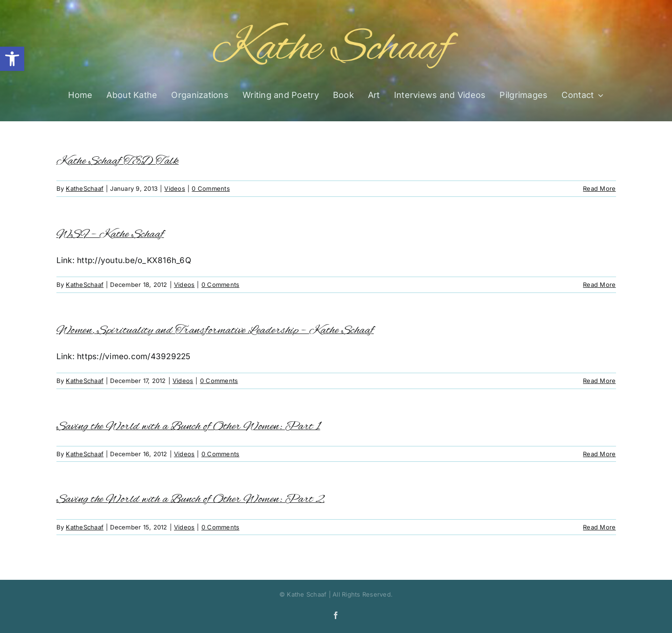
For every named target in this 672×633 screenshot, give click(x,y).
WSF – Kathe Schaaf (110, 234)
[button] (12, 59)
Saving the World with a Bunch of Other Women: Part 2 (191, 499)
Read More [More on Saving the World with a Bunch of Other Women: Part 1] (599, 454)
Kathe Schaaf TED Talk (118, 161)
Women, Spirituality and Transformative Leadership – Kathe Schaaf (215, 330)
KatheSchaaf (85, 188)
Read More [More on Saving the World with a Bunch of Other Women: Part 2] (599, 527)
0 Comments (211, 188)
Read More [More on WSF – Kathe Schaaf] (599, 285)
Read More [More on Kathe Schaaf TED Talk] (599, 188)
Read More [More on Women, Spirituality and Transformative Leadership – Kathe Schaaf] (599, 381)
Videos (175, 188)
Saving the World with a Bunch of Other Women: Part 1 (188, 427)
